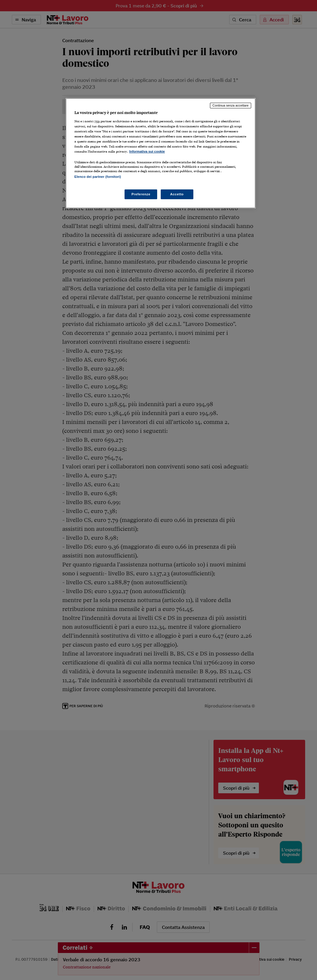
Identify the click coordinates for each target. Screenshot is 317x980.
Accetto (177, 194)
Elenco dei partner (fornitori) (98, 177)
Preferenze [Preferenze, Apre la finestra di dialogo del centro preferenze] (141, 194)
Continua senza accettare (231, 105)
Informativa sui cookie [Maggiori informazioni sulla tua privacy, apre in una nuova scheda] (147, 151)
